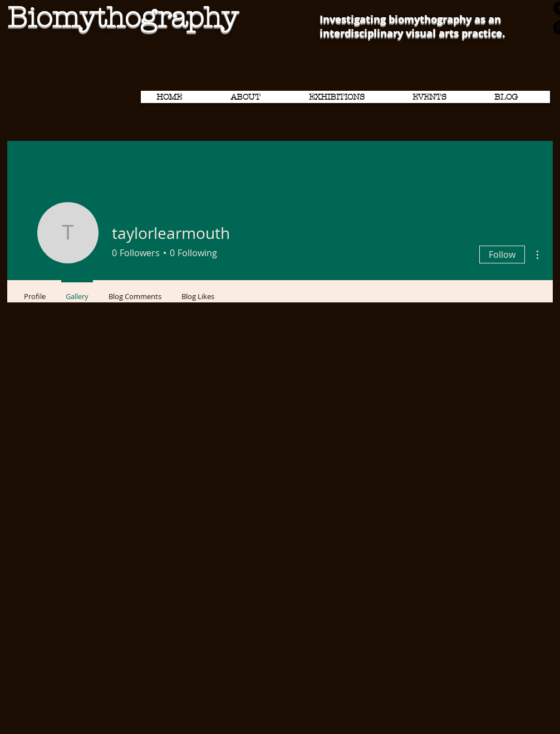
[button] (348, 97)
